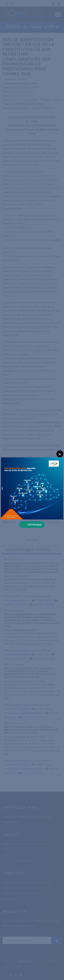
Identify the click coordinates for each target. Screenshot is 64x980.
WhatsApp (33, 524)
